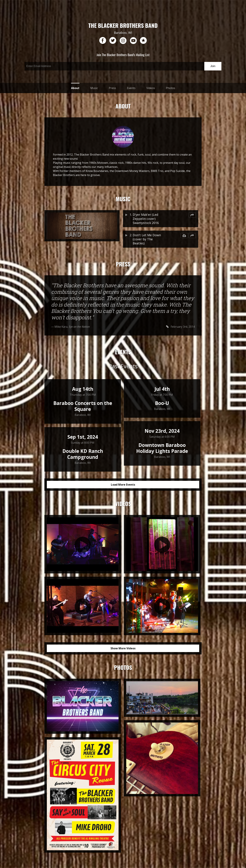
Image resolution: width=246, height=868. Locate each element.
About (75, 88)
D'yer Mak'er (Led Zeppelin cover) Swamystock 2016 (146, 219)
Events (131, 88)
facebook (103, 41)
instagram (123, 41)
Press (112, 88)
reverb (143, 41)
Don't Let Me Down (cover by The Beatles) (147, 239)
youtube (133, 41)
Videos (151, 88)
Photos (170, 88)
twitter (113, 41)
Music (94, 88)
